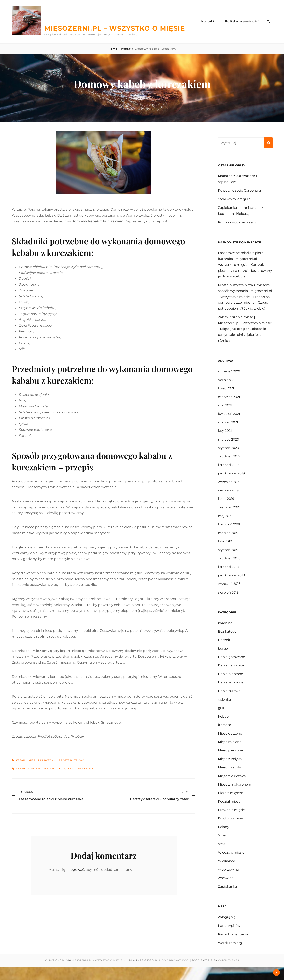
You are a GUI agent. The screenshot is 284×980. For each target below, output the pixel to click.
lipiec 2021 (227, 395)
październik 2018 (232, 584)
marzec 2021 (228, 429)
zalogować (75, 870)
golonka (225, 710)
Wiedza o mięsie (232, 865)
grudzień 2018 (230, 567)
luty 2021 (225, 438)
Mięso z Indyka (230, 770)
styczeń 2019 (228, 558)
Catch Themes (228, 974)
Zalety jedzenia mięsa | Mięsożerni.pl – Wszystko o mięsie (240, 329)
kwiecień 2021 (229, 420)
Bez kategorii (229, 641)
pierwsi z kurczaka (59, 769)
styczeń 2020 (229, 455)
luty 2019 (225, 550)
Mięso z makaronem (235, 796)
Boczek (224, 650)
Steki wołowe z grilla (235, 199)
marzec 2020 (229, 446)
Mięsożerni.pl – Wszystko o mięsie (119, 28)
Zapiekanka (228, 900)
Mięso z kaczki (230, 779)
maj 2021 (225, 412)
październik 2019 (232, 481)
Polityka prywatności (242, 21)
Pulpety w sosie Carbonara (240, 190)
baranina (225, 632)
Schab (223, 848)
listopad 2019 (229, 472)
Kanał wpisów (230, 939)
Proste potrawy (71, 760)
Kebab (126, 49)
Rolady (224, 839)
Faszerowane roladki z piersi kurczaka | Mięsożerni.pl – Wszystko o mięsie (242, 259)
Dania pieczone (231, 684)
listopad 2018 (229, 576)
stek (221, 857)
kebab (21, 769)
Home (113, 49)
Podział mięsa (230, 813)
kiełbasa (225, 736)
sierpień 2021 (229, 386)
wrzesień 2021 (229, 377)
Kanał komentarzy (233, 948)
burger (224, 658)
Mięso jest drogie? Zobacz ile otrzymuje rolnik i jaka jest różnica (245, 341)
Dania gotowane (232, 667)
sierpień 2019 (229, 498)
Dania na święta (231, 675)
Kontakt (208, 21)
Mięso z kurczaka (42, 760)
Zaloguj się (227, 930)
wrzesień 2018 (229, 593)
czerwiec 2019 (229, 515)
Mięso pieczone (231, 762)
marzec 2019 (228, 541)
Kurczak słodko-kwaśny (238, 222)
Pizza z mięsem (231, 805)
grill (221, 719)
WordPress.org (230, 956)
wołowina (226, 891)
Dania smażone (231, 693)
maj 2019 (225, 524)
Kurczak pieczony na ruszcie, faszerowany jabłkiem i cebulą (243, 271)
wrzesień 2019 (229, 489)
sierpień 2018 (229, 602)
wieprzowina (229, 882)
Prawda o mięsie (232, 822)
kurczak (35, 769)
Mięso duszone (230, 744)
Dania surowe (229, 701)
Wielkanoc (227, 874)
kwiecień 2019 (229, 533)
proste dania (87, 769)
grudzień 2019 (230, 464)
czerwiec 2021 (229, 403)
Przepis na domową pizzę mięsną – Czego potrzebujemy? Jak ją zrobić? (243, 309)
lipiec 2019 (227, 507)
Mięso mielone (230, 753)
